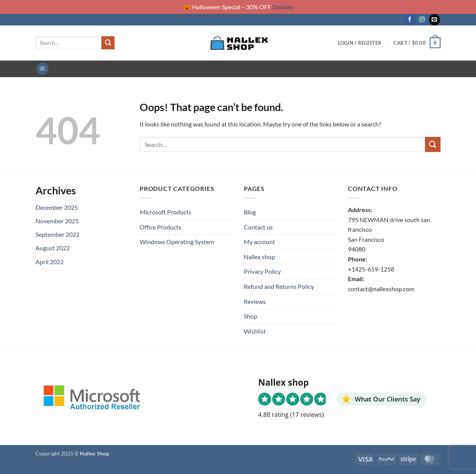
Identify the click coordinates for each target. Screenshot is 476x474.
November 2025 (57, 221)
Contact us (258, 227)
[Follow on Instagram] (422, 20)
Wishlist (255, 331)
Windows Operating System (177, 242)
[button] (360, 43)
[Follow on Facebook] (410, 20)
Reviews (255, 301)
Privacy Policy (262, 271)
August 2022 (53, 248)
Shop (251, 316)
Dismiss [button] (283, 7)
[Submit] (108, 43)
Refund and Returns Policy (279, 286)
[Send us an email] (435, 20)
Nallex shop (259, 257)
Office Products (160, 227)
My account (259, 242)
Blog (250, 212)
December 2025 (57, 207)
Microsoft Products (165, 212)
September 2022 (57, 234)
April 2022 (50, 262)
